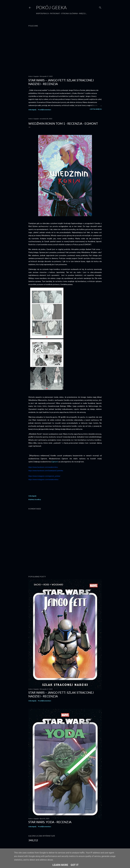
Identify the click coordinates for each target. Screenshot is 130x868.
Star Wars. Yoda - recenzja (50, 822)
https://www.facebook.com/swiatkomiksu (43, 467)
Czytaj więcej (96, 109)
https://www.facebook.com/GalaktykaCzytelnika (46, 471)
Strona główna (70, 13)
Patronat (55, 13)
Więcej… (83, 13)
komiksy (38, 499)
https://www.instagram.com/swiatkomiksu (43, 479)
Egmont (55, 462)
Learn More (60, 865)
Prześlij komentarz (45, 110)
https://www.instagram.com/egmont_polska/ (44, 476)
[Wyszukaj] (100, 7)
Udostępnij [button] (32, 110)
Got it (75, 865)
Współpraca (42, 13)
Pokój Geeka (51, 7)
